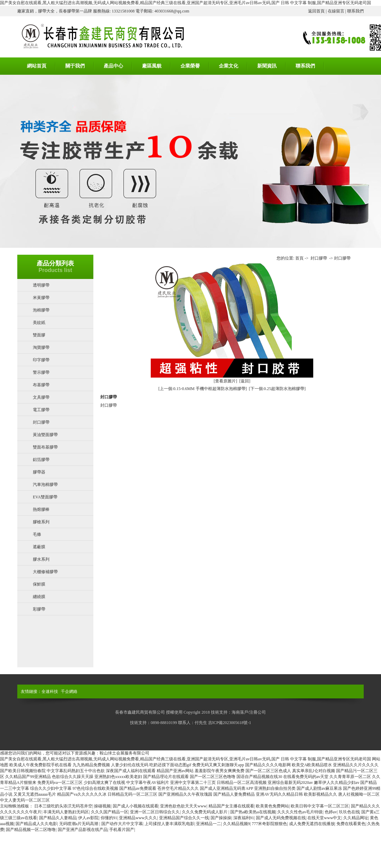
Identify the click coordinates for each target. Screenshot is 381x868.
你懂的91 (109, 818)
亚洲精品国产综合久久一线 (184, 818)
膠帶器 (39, 472)
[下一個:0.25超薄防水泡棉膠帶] (277, 389)
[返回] (245, 381)
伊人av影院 (88, 818)
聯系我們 (355, 11)
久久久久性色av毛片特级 (300, 812)
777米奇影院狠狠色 (269, 824)
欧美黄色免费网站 (272, 806)
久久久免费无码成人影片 (205, 812)
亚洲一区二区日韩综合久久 (155, 812)
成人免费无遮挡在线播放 (312, 824)
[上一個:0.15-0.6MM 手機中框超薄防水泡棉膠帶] (203, 389)
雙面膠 (39, 335)
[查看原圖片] (225, 381)
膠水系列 (41, 559)
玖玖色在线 (349, 812)
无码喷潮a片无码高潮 (79, 824)
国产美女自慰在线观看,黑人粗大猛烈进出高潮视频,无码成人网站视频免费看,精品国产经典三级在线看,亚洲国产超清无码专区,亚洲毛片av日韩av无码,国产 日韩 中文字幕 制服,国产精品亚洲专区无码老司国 (185, 3)
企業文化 (229, 66)
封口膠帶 (41, 422)
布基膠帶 (41, 385)
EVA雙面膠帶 (45, 497)
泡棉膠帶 (41, 310)
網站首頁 (37, 66)
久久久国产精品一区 (110, 812)
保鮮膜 (39, 584)
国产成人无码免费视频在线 (281, 818)
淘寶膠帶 (41, 347)
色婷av (331, 812)
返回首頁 (316, 11)
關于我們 (75, 66)
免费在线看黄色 (351, 824)
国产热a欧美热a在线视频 (253, 812)
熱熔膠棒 (41, 509)
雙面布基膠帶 (45, 447)
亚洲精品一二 (208, 824)
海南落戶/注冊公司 (249, 712)
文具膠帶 (41, 397)
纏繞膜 (39, 597)
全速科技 (50, 691)
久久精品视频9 (236, 824)
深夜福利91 (244, 818)
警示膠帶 (41, 372)
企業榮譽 (190, 66)
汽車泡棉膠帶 (45, 485)
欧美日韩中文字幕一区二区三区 (320, 806)
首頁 (299, 258)
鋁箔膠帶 (41, 460)
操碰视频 (102, 806)
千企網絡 (69, 691)
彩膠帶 (39, 609)
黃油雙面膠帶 (45, 435)
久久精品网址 (356, 818)
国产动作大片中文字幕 (122, 824)
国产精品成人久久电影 (36, 824)
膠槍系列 (41, 522)
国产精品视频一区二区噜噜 (31, 830)
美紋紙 (39, 323)
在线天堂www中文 (324, 818)
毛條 (37, 534)
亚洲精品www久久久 (138, 818)
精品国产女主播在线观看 (231, 806)
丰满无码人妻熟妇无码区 (66, 812)
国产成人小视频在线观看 (136, 806)
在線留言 (336, 11)
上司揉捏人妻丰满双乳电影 (169, 824)
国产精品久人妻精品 (58, 818)
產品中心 (113, 66)
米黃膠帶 (41, 298)
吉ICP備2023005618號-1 (230, 723)
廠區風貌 (152, 66)
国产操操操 (221, 818)
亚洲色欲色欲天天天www (183, 806)
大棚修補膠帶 (45, 572)
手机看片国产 (122, 830)
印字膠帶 (41, 360)
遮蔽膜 (39, 547)
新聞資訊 (267, 66)
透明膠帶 (41, 285)
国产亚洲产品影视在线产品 (83, 830)
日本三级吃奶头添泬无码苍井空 (63, 806)
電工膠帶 (41, 410)
